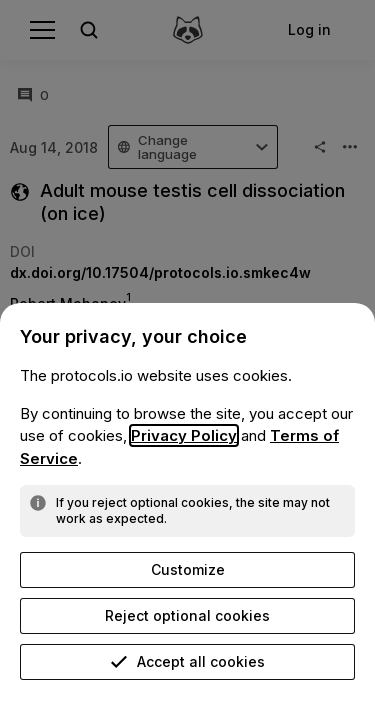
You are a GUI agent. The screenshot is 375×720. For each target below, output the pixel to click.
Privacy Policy (184, 435)
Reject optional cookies (187, 615)
